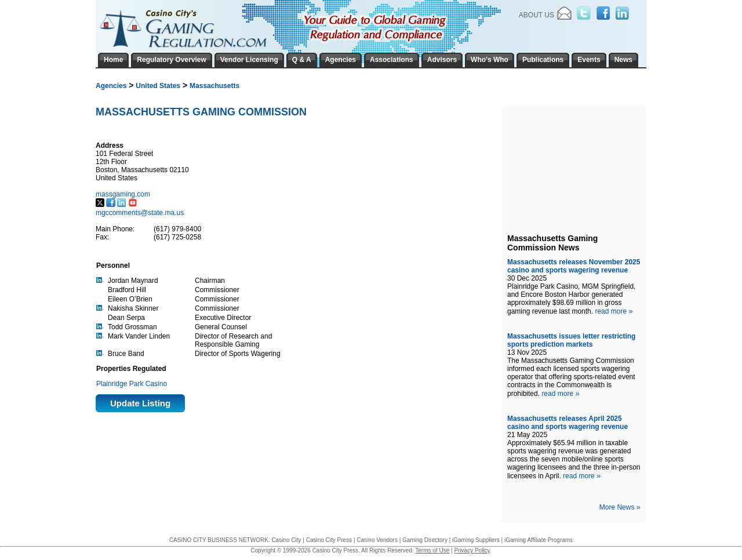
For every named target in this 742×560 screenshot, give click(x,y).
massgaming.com (124, 194)
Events (589, 60)
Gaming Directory (425, 540)
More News (620, 507)
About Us (537, 15)
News (623, 60)
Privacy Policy (472, 550)
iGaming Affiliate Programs (539, 540)
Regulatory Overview (171, 60)
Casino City (286, 540)
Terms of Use (432, 550)
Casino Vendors (377, 540)
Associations (392, 60)
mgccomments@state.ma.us (140, 213)
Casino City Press (329, 540)
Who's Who (490, 60)
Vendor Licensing (249, 60)
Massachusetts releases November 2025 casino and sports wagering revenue (574, 266)
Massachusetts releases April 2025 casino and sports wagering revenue (568, 423)
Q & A (302, 60)
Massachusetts (214, 86)
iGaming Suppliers (476, 540)
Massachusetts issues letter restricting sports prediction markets (571, 340)
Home (113, 60)
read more (614, 311)
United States (158, 86)
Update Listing (140, 403)
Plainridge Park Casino (132, 384)
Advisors (442, 60)
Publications (543, 60)
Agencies (111, 86)
